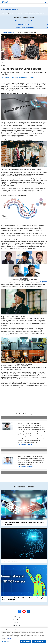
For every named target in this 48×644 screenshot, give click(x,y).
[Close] (46, 630)
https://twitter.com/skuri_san (25, 445)
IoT (12, 78)
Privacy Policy (17, 621)
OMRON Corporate (18, 618)
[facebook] (20, 612)
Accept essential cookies (39, 641)
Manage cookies (6, 641)
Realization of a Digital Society (24, 25)
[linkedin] (29, 612)
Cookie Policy (17, 627)
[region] (24, 636)
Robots (31, 78)
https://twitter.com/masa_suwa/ (26, 467)
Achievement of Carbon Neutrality (24, 21)
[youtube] (24, 612)
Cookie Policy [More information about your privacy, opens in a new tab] (9, 638)
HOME (4, 33)
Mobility (17, 78)
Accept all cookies (26, 641)
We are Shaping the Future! (10, 10)
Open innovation (24, 78)
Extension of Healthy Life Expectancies (24, 28)
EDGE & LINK (11, 33)
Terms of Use (17, 624)
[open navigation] (45, 2)
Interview (7, 78)
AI (3, 78)
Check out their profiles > (43, 282)
